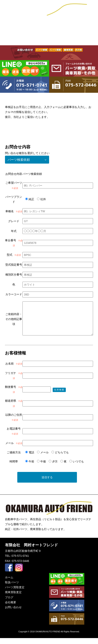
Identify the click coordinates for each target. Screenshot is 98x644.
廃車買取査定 (82, 39)
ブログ (16, 26)
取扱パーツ (16, 39)
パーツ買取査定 (49, 39)
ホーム (9, 583)
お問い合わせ (82, 26)
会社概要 (49, 26)
